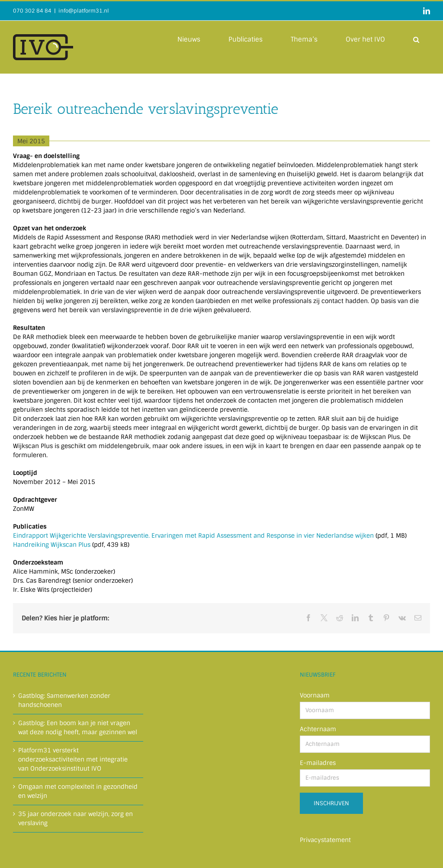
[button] (416, 39)
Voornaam (315, 695)
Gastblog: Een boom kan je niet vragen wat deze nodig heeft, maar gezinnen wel (78, 728)
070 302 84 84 (32, 11)
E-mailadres (318, 763)
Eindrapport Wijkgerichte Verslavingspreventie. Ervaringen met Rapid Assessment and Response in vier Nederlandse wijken (193, 536)
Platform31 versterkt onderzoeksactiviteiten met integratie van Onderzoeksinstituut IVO (73, 759)
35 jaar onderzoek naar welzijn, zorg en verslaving (75, 818)
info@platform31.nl (84, 11)
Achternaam (318, 729)
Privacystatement (325, 840)
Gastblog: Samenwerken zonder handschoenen (64, 700)
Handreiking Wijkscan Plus (53, 545)
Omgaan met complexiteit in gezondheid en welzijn (78, 791)
